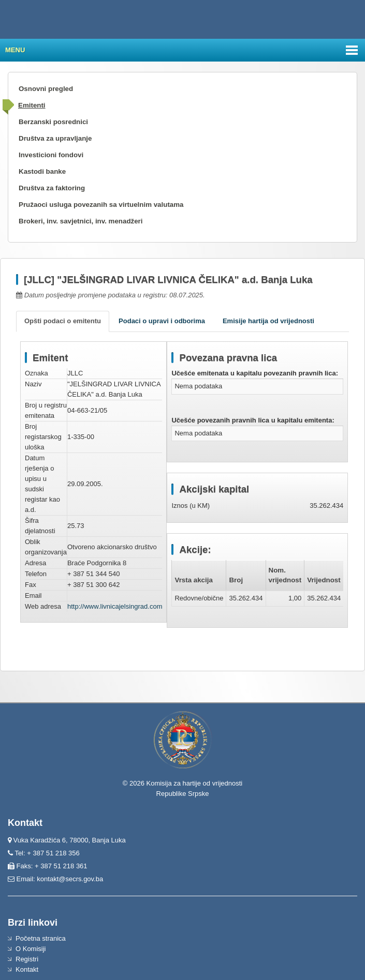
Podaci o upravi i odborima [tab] (162, 321)
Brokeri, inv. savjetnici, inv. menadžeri (81, 221)
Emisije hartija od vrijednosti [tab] (268, 321)
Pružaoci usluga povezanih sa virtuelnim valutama (101, 205)
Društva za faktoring (52, 188)
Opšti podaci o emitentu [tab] (63, 321)
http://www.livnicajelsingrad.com (115, 606)
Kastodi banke (42, 171)
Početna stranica (41, 938)
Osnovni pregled (46, 89)
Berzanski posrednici (53, 122)
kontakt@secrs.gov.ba (70, 879)
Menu (15, 50)
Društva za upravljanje (55, 138)
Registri (27, 959)
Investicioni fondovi (51, 155)
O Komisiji (31, 949)
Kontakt (27, 969)
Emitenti (32, 105)
